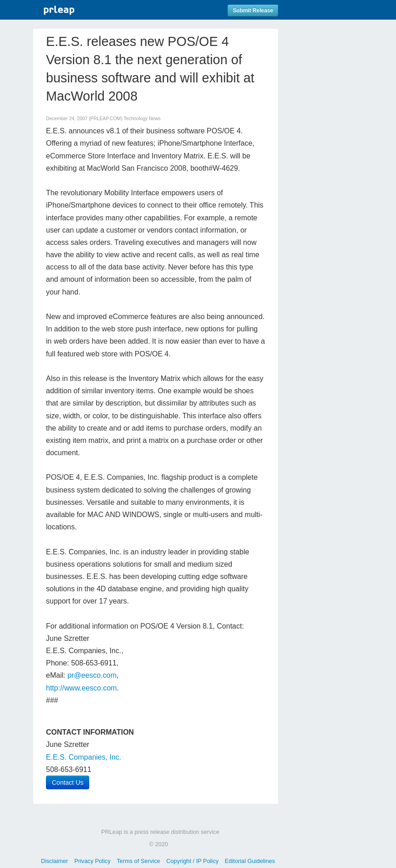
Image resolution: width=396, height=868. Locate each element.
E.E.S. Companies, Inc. (84, 757)
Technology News (142, 119)
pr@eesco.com (92, 675)
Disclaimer (55, 861)
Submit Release (253, 10)
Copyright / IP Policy (192, 861)
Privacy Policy (92, 861)
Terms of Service (138, 861)
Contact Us (68, 782)
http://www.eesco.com (81, 688)
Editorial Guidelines (250, 861)
